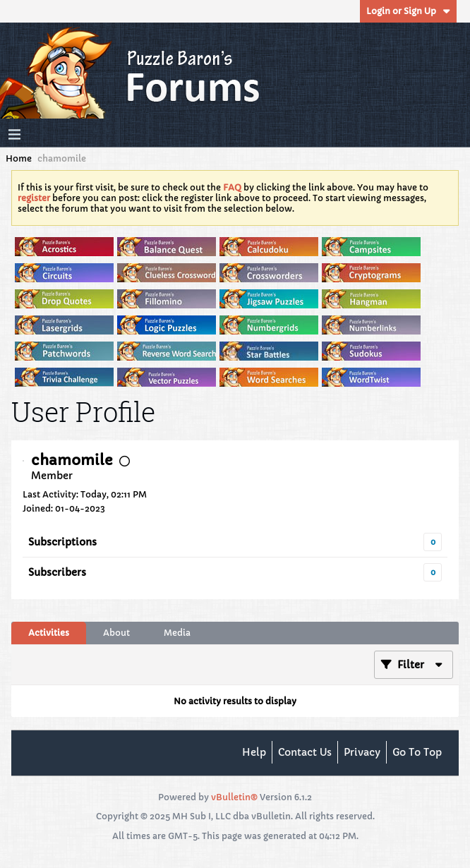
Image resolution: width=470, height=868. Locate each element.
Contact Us (305, 752)
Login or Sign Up (408, 11)
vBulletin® (234, 797)
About (116, 633)
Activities (49, 633)
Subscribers (57, 572)
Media (177, 633)
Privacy (362, 752)
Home (19, 158)
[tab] (49, 633)
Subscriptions (62, 542)
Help (254, 752)
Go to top (417, 752)
